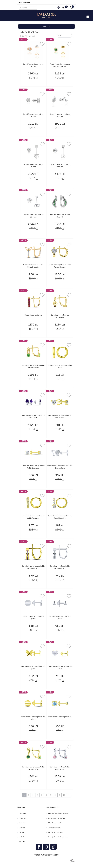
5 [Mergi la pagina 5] (42, 795)
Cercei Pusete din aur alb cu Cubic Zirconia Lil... (33, 417)
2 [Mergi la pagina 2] (29, 795)
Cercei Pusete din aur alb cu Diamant (33, 115)
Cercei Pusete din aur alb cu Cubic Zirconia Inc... (60, 467)
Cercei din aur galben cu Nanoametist (60, 316)
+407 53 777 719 (24, 2)
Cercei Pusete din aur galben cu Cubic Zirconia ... (60, 417)
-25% (23, 39)
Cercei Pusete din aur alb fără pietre (33, 618)
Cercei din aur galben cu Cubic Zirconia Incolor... (33, 567)
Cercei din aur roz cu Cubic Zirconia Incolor (33, 266)
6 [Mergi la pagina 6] (46, 795)
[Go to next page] (68, 795)
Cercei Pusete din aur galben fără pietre (33, 668)
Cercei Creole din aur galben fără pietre (60, 366)
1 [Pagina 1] (24, 795)
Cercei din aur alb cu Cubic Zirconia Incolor (60, 567)
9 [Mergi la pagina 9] (60, 795)
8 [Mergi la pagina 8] (55, 795)
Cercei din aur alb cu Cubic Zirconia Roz (60, 768)
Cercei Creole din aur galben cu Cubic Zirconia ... (33, 517)
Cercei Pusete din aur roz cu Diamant (33, 65)
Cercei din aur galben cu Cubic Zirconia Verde (33, 366)
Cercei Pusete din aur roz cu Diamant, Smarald (60, 65)
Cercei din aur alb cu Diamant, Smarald (60, 216)
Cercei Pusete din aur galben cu (60, 717)
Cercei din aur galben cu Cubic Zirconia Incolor (60, 266)
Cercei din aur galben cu (33, 315)
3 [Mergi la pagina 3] (33, 795)
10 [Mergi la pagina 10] (64, 795)
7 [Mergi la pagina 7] (51, 795)
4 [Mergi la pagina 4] (37, 795)
